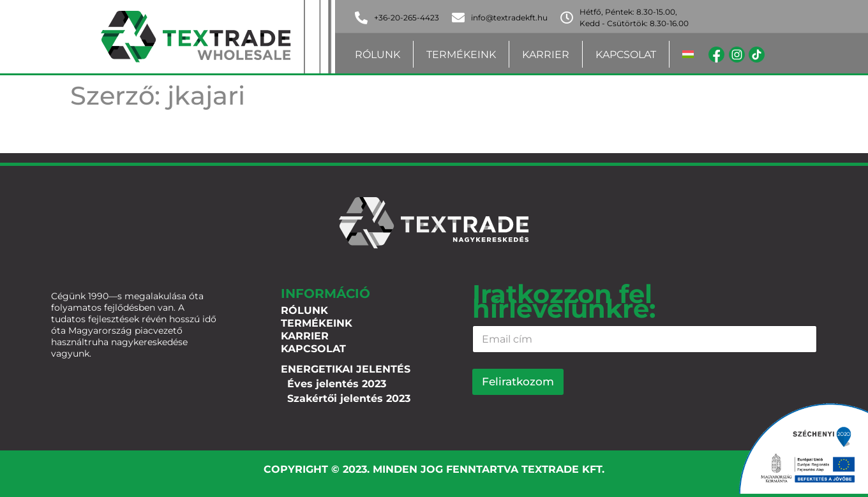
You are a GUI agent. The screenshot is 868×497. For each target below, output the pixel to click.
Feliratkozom (518, 382)
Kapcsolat (626, 55)
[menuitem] (688, 55)
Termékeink (461, 55)
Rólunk (378, 55)
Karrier (546, 55)
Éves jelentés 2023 (337, 384)
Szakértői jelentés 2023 (349, 398)
